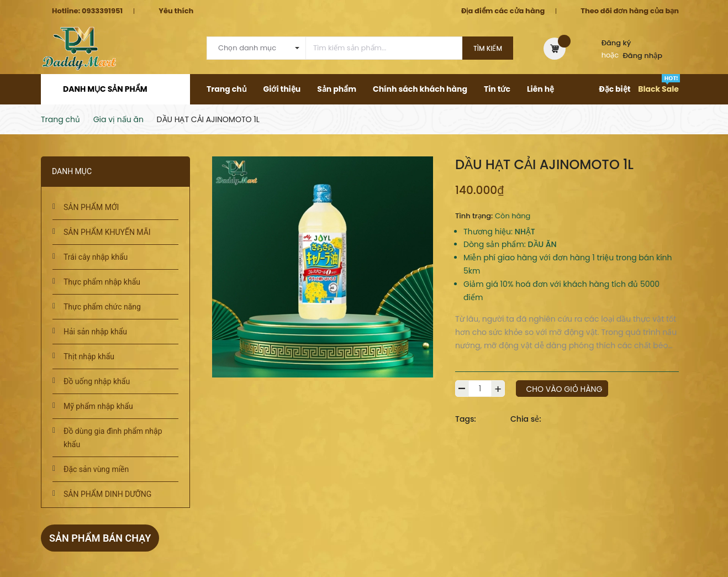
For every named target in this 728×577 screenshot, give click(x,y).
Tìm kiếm (488, 48)
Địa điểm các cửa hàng (503, 11)
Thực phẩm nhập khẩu (102, 282)
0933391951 (102, 11)
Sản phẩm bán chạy (100, 538)
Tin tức (497, 89)
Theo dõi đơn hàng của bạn (630, 11)
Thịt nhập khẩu (89, 356)
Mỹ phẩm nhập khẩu (98, 406)
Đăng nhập (643, 56)
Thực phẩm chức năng (102, 307)
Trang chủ (227, 89)
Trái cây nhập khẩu (96, 257)
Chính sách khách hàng (420, 89)
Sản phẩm (337, 89)
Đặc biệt (614, 89)
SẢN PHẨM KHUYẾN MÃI (107, 232)
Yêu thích (176, 11)
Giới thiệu (282, 89)
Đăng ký (616, 43)
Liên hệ (540, 89)
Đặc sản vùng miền (96, 469)
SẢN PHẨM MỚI (91, 207)
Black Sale (658, 89)
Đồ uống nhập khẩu (97, 381)
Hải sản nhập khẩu (95, 332)
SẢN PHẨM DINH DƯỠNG (107, 494)
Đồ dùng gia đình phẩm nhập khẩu (113, 438)
